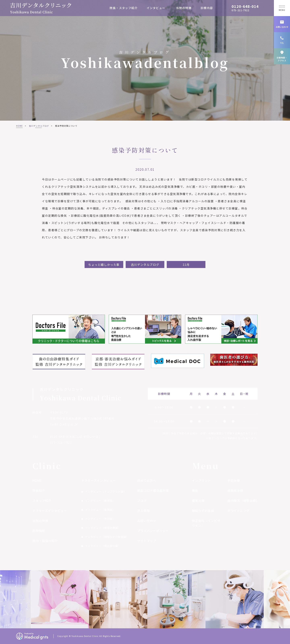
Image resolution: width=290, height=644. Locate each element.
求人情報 (143, 511)
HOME (19, 126)
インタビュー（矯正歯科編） (103, 546)
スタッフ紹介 (42, 501)
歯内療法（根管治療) (242, 501)
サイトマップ (147, 541)
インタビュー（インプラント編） (106, 491)
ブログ (142, 501)
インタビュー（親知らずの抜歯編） (107, 537)
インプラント (201, 480)
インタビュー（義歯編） (100, 501)
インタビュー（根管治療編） (103, 528)
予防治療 (234, 480)
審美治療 (198, 501)
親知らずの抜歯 (203, 511)
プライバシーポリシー (153, 531)
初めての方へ (147, 480)
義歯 (195, 490)
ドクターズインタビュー (50, 511)
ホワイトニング (238, 511)
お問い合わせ (147, 521)
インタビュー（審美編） (100, 510)
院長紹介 (39, 490)
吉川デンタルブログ (39, 126)
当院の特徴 (184, 8)
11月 (186, 264)
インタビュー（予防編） (100, 519)
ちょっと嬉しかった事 (104, 264)
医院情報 (39, 531)
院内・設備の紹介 (45, 541)
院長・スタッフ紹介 (124, 8)
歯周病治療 (235, 490)
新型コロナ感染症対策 (153, 490)
